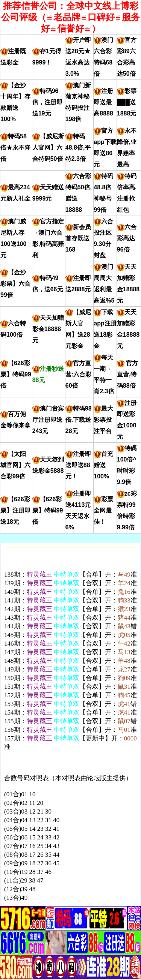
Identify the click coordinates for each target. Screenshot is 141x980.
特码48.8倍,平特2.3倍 (78, 148)
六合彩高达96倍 (127, 238)
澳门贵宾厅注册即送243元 (48, 420)
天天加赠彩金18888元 (48, 329)
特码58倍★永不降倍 (15, 148)
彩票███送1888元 (127, 102)
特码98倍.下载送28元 (79, 420)
